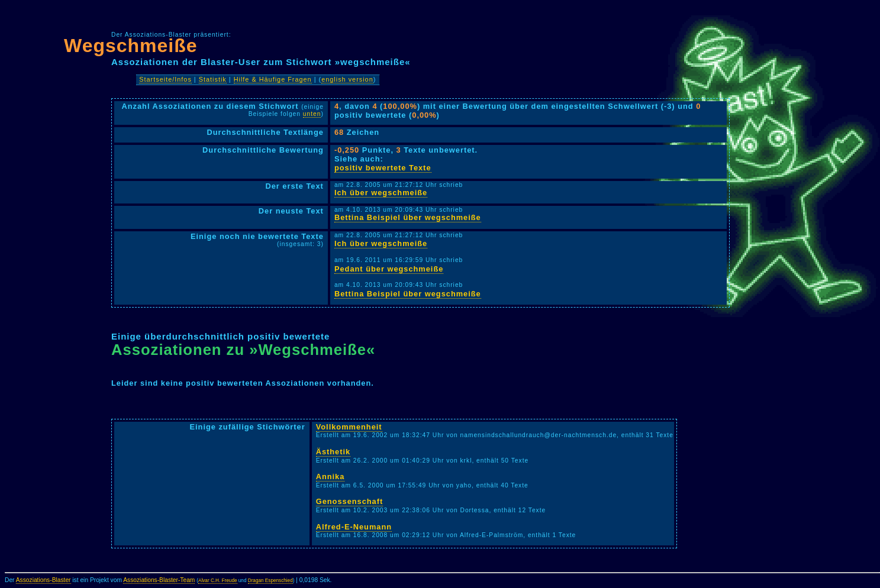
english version (347, 79)
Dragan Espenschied (270, 581)
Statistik (213, 79)
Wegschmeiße (131, 46)
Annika (331, 476)
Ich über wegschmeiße (381, 193)
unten (312, 114)
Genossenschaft (350, 501)
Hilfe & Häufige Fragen (273, 79)
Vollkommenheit (349, 427)
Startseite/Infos (165, 79)
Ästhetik (333, 452)
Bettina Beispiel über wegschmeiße (408, 217)
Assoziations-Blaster (43, 580)
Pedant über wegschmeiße (389, 269)
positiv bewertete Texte (383, 168)
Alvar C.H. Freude (218, 581)
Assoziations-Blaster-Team (159, 580)
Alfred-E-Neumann (354, 527)
